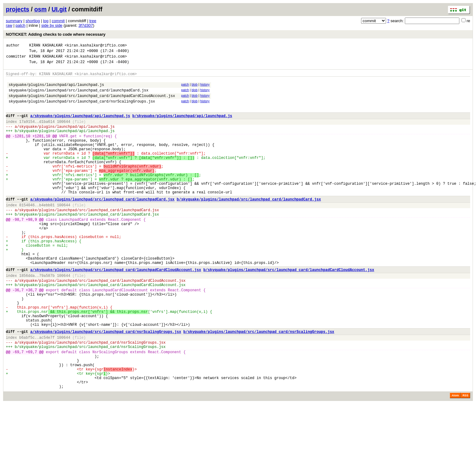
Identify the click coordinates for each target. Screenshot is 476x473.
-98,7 (18, 250)
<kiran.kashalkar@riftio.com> (96, 46)
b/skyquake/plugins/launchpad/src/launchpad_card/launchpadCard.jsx (249, 226)
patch (21, 25)
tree (93, 21)
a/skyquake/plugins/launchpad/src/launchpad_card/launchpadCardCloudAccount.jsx (116, 310)
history (205, 89)
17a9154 (27, 133)
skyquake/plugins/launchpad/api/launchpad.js (56, 90)
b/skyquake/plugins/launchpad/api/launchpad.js (182, 126)
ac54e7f (47, 391)
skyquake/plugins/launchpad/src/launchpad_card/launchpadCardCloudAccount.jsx (92, 103)
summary (14, 21)
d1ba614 (47, 133)
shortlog (33, 21)
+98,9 (31, 250)
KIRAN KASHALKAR (46, 46)
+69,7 (31, 408)
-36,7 (18, 334)
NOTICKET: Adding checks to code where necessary (56, 34)
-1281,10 (22, 150)
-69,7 (18, 408)
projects (18, 9)
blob (195, 89)
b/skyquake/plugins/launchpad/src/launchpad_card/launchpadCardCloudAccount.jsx (289, 310)
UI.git (59, 9)
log (46, 21)
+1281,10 (41, 150)
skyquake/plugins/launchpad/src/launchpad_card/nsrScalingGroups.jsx (82, 109)
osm (40, 9)
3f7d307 (86, 25)
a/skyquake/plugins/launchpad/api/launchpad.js (80, 126)
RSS (465, 459)
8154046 (27, 233)
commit (58, 21)
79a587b (47, 317)
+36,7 (31, 334)
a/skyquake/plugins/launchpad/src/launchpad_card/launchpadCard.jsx (102, 226)
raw (9, 25)
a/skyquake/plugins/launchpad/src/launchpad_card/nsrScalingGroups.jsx (106, 384)
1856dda (27, 317)
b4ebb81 (47, 233)
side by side (52, 25)
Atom (455, 459)
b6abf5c (27, 391)
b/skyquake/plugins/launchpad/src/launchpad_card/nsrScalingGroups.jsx (259, 384)
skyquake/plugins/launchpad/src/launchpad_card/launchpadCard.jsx (79, 97)
